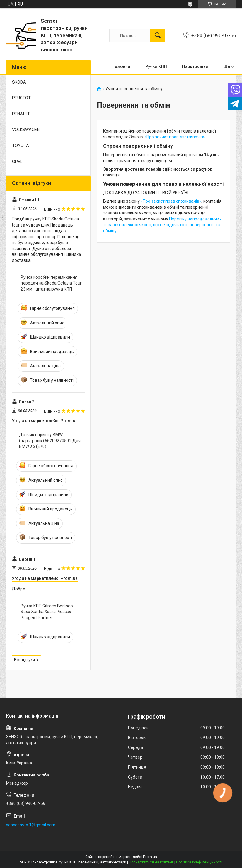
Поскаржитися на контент (151, 862)
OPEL (17, 162)
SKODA (19, 82)
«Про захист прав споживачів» (175, 137)
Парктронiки (195, 66)
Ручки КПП (156, 66)
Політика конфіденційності (199, 862)
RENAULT (21, 114)
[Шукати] (158, 35)
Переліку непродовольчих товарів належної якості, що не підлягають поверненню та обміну (162, 225)
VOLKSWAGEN (26, 130)
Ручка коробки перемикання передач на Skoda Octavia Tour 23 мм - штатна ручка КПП (51, 283)
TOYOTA (21, 146)
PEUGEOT (21, 98)
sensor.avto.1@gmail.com (31, 825)
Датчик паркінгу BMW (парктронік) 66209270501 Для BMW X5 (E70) (50, 440)
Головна (121, 66)
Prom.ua (150, 857)
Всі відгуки (25, 660)
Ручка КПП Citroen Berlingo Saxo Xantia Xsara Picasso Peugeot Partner (47, 612)
